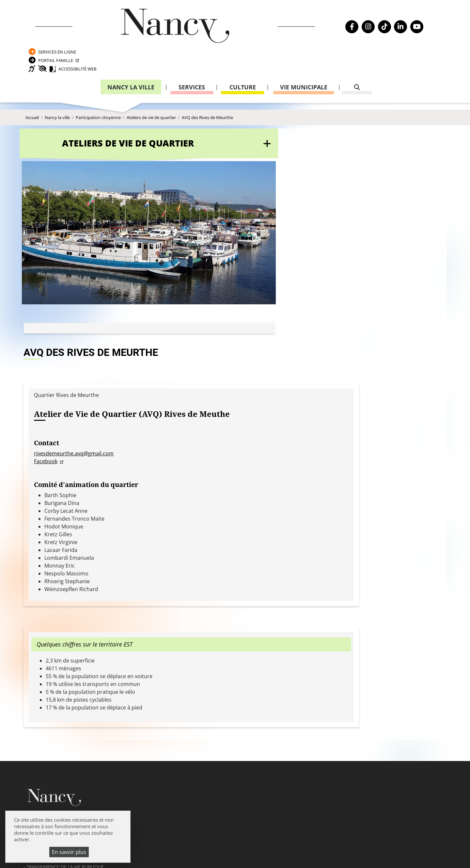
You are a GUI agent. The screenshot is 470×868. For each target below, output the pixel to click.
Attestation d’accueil (333, 636)
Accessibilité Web (386, 40)
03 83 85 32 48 (325, 687)
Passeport (324, 618)
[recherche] (357, 61)
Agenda (36, 615)
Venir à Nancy (158, 845)
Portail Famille (374, 27)
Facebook (188, 237)
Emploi (35, 633)
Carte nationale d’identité (338, 626)
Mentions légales (48, 660)
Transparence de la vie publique (65, 651)
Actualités (39, 624)
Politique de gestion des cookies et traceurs (214, 853)
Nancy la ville (131, 60)
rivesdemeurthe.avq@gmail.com (216, 229)
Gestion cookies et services (314, 853)
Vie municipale (304, 60)
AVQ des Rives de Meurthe (207, 101)
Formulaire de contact (191, 655)
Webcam (36, 642)
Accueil (32, 101)
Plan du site (41, 687)
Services (192, 60)
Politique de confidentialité (62, 669)
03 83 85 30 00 (209, 636)
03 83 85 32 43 (407, 719)
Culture (243, 60)
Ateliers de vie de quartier (151, 101)
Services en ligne (376, 14)
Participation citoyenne (98, 101)
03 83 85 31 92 (407, 649)
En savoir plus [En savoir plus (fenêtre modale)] (69, 852)
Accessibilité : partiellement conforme (73, 678)
